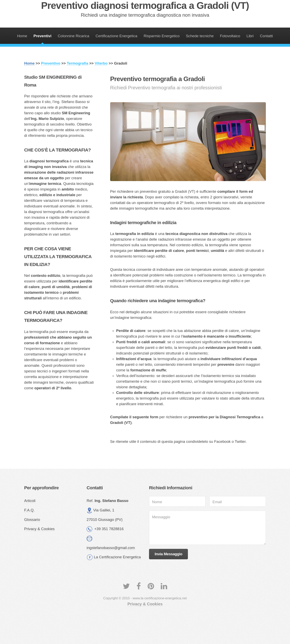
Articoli (30, 501)
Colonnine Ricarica (74, 36)
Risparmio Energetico (162, 36)
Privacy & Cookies (39, 529)
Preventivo (51, 63)
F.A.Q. (29, 510)
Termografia (78, 63)
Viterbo (101, 63)
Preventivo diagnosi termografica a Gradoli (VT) (145, 6)
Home (22, 36)
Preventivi (42, 36)
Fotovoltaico (230, 36)
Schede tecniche (200, 36)
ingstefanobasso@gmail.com (111, 548)
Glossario (32, 520)
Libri (250, 36)
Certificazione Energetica (117, 36)
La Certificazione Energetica (117, 557)
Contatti (266, 36)
